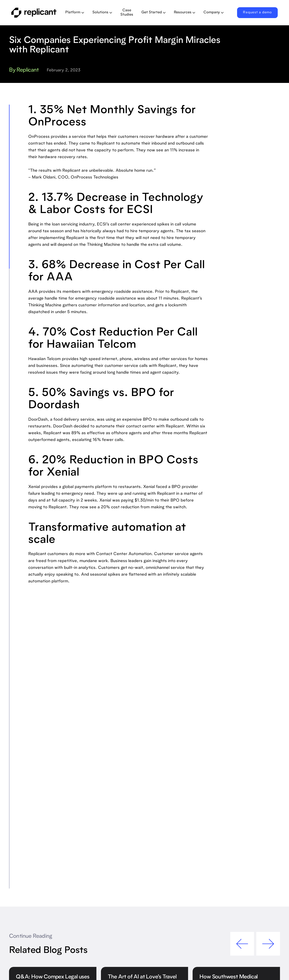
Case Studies (127, 13)
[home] (35, 13)
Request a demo (257, 13)
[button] (75, 13)
